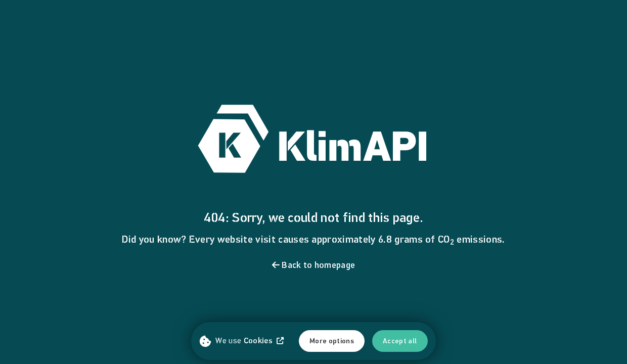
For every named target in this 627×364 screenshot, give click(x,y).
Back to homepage (314, 265)
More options (332, 341)
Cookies (264, 340)
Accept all (400, 341)
